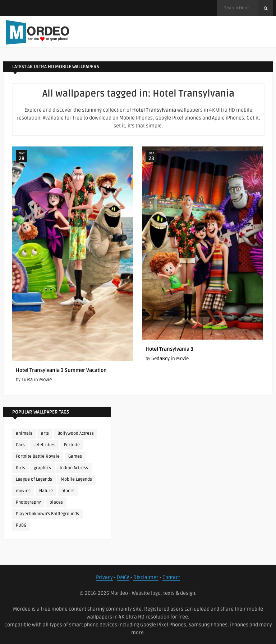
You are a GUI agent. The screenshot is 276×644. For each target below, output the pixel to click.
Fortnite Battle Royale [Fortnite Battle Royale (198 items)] (38, 456)
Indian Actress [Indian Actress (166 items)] (74, 468)
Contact (171, 577)
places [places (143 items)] (56, 502)
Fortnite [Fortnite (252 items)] (72, 445)
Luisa (27, 380)
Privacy (104, 577)
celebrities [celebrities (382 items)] (44, 445)
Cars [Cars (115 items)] (20, 445)
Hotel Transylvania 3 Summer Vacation (61, 370)
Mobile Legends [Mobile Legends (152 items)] (76, 479)
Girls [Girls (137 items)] (20, 468)
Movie (45, 380)
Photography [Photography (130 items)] (28, 502)
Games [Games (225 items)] (75, 456)
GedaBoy (160, 359)
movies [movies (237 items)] (23, 491)
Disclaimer (146, 577)
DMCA (123, 577)
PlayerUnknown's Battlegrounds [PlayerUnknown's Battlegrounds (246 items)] (47, 514)
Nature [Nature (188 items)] (46, 491)
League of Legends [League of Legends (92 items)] (34, 479)
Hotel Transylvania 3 (169, 349)
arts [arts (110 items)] (45, 433)
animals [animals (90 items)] (24, 433)
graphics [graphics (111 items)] (42, 468)
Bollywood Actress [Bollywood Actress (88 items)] (76, 433)
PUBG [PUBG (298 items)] (21, 525)
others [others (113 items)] (68, 491)
